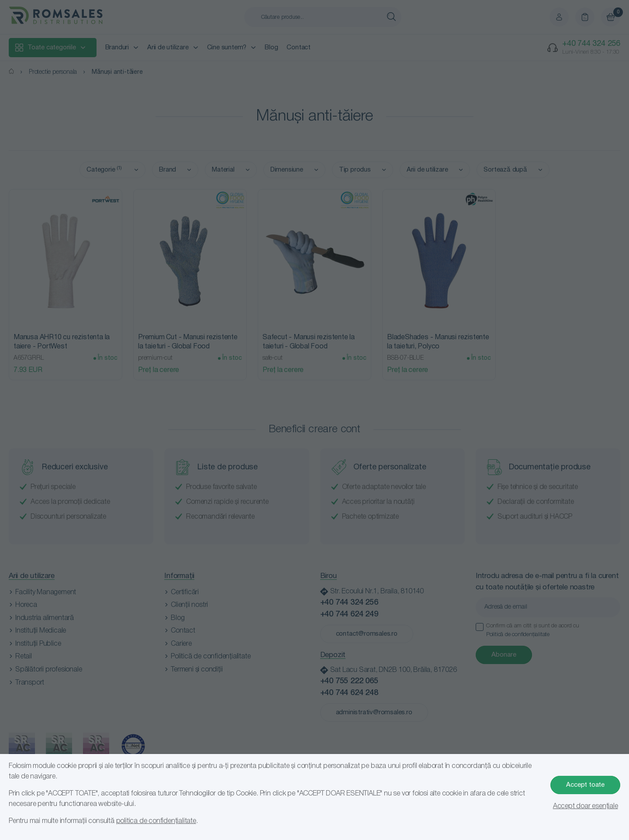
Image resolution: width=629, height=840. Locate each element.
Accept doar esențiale (586, 806)
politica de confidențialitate (156, 821)
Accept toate (585, 785)
